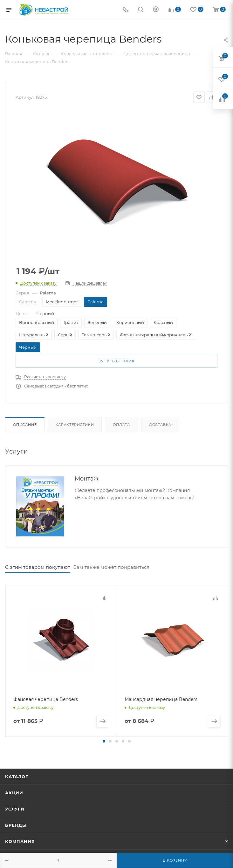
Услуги (15, 808)
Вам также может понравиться (111, 567)
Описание (25, 425)
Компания (20, 841)
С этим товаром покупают (38, 567)
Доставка (160, 425)
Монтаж (87, 479)
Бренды (16, 824)
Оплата (121, 425)
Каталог (17, 776)
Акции (14, 792)
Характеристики (75, 425)
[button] (104, 741)
